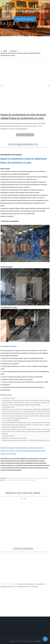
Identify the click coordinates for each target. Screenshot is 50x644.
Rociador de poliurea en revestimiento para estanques (17, 465)
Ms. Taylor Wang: (8, 588)
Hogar (5, 51)
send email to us (25, 135)
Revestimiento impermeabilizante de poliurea (21, 468)
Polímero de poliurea (38, 461)
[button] (37, 3)
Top (45, 638)
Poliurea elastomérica (40, 463)
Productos (13, 51)
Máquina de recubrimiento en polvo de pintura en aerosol (19, 480)
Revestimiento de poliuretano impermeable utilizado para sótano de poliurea (27, 478)
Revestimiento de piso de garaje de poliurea (19, 461)
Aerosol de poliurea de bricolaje (10, 463)
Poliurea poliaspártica (27, 463)
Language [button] (46, 3)
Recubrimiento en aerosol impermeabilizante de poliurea (18, 459)
